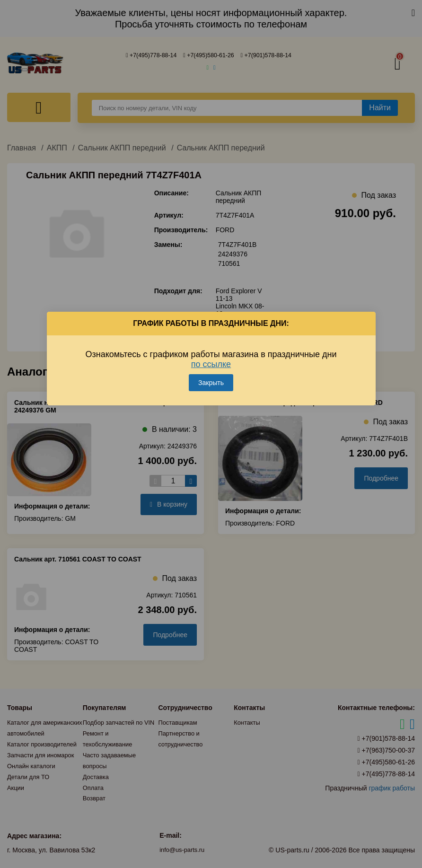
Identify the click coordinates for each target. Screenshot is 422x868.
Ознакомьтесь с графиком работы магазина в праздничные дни (211, 352)
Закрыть (211, 375)
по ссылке (211, 357)
